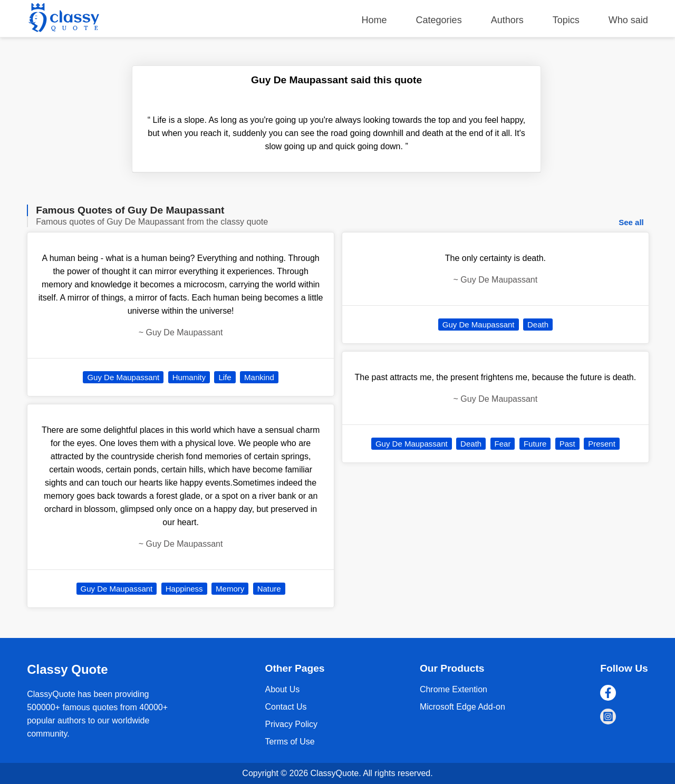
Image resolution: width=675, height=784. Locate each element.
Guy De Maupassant (123, 377)
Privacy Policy (291, 724)
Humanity (189, 377)
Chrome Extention (454, 689)
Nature (269, 589)
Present (602, 444)
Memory (230, 589)
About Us (282, 689)
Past (567, 444)
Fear (503, 444)
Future (535, 444)
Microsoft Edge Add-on (462, 707)
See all (631, 222)
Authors (507, 20)
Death (538, 325)
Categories (439, 20)
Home (374, 20)
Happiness (184, 589)
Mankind (259, 377)
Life (225, 377)
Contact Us (286, 707)
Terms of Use (290, 742)
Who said (628, 20)
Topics (566, 20)
